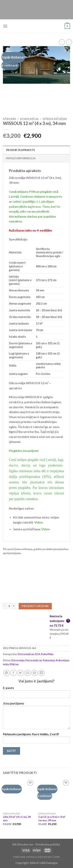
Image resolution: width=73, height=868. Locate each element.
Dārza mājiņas (55, 119)
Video (46, 529)
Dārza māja (18, 660)
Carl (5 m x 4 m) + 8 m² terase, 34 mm (52, 819)
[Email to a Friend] (28, 673)
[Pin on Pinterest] (35, 673)
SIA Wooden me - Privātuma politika (36, 844)
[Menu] (5, 26)
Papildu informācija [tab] (21, 158)
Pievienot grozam (35, 606)
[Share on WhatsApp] (7, 673)
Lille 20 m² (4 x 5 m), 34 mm (17, 819)
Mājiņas (14, 664)
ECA (38, 654)
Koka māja (49, 660)
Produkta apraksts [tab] (20, 150)
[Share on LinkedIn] (42, 673)
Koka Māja (29, 119)
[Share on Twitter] (21, 673)
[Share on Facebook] (14, 673)
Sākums (9, 119)
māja (6, 664)
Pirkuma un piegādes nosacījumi (36, 857)
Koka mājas (62, 660)
